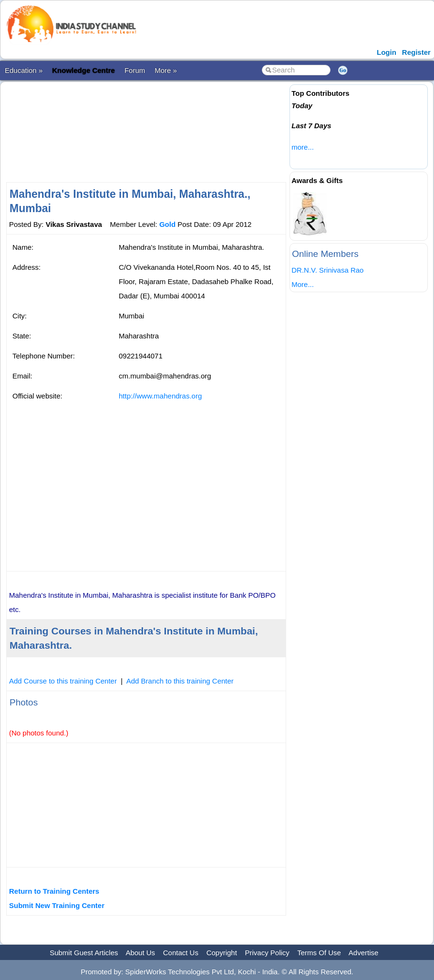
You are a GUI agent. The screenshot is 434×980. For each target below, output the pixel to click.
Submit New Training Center (57, 905)
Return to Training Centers (54, 891)
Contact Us (181, 953)
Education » (24, 70)
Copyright (222, 953)
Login (387, 52)
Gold (167, 224)
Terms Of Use (319, 953)
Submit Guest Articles (84, 953)
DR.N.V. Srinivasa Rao (327, 270)
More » (166, 70)
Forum (135, 70)
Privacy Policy (267, 953)
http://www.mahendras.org (160, 396)
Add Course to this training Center (63, 681)
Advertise (364, 953)
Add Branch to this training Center (180, 681)
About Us (140, 953)
